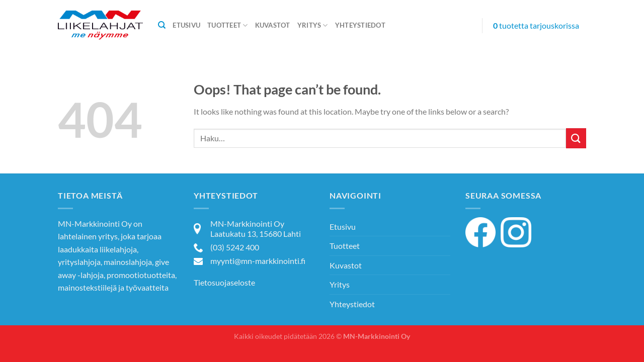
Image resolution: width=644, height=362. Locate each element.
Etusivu (186, 25)
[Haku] (162, 25)
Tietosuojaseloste (224, 282)
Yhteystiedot (360, 25)
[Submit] (576, 138)
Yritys (313, 25)
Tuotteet (228, 25)
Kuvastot (273, 25)
